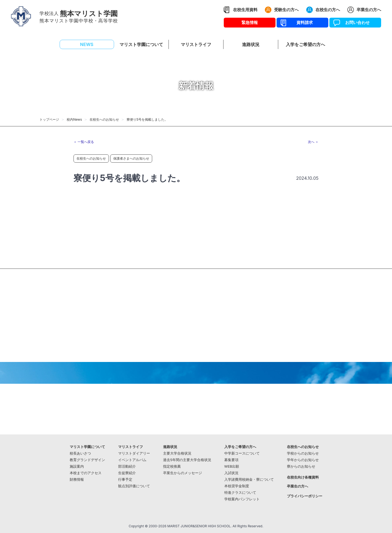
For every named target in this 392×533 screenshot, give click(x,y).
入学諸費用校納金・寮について (249, 479)
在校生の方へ (328, 10)
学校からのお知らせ (303, 453)
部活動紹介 (127, 466)
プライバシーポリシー (305, 496)
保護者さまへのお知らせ (131, 158)
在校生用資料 (245, 10)
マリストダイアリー (134, 453)
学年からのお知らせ (303, 460)
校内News (74, 119)
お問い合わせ (355, 22)
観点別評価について (134, 486)
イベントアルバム (132, 460)
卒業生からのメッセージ (183, 473)
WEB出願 (232, 466)
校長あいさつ (80, 453)
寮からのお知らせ (301, 466)
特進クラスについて (240, 493)
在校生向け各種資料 (303, 477)
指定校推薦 (172, 466)
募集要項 (231, 460)
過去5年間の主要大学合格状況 (187, 460)
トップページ (49, 119)
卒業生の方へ (369, 10)
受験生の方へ (286, 10)
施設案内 (77, 466)
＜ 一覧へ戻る (84, 142)
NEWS (87, 44)
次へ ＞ (313, 142)
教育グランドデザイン (87, 460)
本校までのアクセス (86, 473)
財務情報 (77, 479)
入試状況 (231, 473)
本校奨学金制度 (237, 486)
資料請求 (303, 22)
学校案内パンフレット (242, 499)
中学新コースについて (242, 453)
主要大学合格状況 (177, 453)
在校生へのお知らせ (104, 119)
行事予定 (125, 479)
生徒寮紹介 (127, 473)
